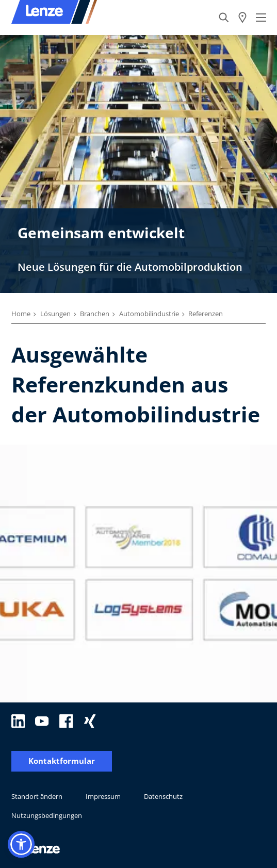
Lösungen (55, 314)
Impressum (103, 796)
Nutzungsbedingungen (47, 815)
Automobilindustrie (149, 314)
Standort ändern (37, 796)
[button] (21, 844)
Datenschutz (163, 796)
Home (21, 314)
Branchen (95, 314)
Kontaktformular (62, 761)
